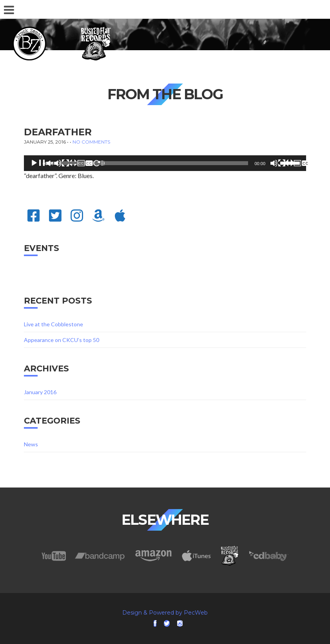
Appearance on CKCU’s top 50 (62, 340)
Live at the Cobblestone (53, 324)
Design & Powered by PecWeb (165, 613)
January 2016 (40, 392)
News (31, 444)
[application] (165, 163)
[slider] (154, 163)
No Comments (91, 142)
